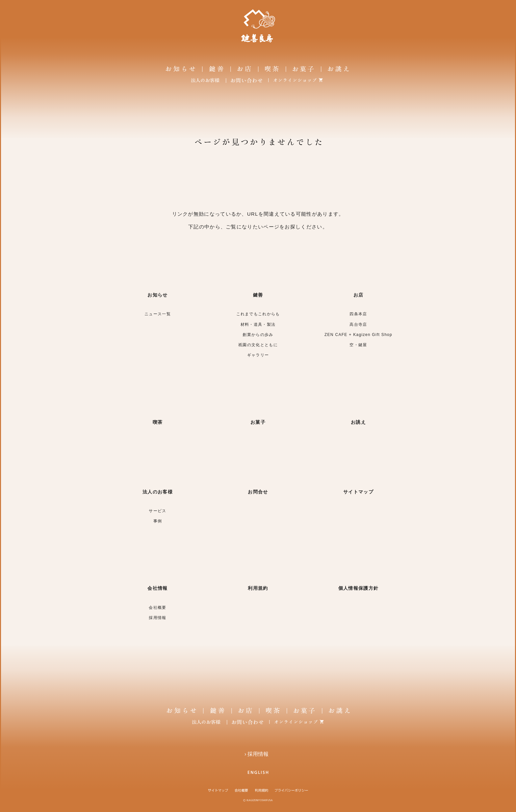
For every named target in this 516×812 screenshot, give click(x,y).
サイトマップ (358, 492)
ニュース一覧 (158, 314)
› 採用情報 (258, 754)
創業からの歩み (258, 335)
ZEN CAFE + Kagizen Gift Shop (358, 335)
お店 (359, 295)
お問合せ (258, 492)
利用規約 (258, 588)
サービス (157, 511)
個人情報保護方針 (358, 588)
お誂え (358, 422)
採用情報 (157, 618)
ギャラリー (258, 355)
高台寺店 (358, 324)
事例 (158, 521)
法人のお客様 (158, 492)
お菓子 (258, 422)
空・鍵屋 (358, 345)
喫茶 (158, 422)
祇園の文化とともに (258, 345)
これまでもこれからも (258, 314)
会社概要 (157, 608)
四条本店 (358, 314)
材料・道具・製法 (258, 324)
